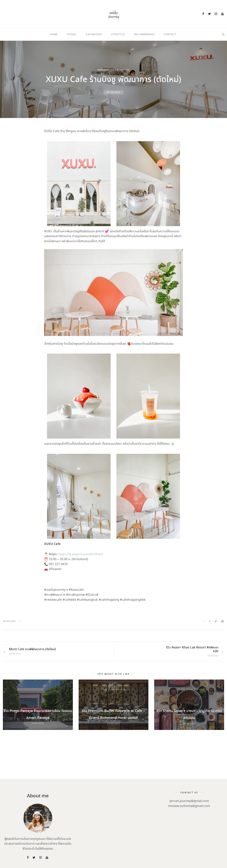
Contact (170, 34)
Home (54, 34)
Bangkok (103, 70)
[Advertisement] (113, 770)
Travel (72, 34)
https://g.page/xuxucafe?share (81, 554)
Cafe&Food (94, 34)
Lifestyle (118, 34)
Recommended (144, 34)
